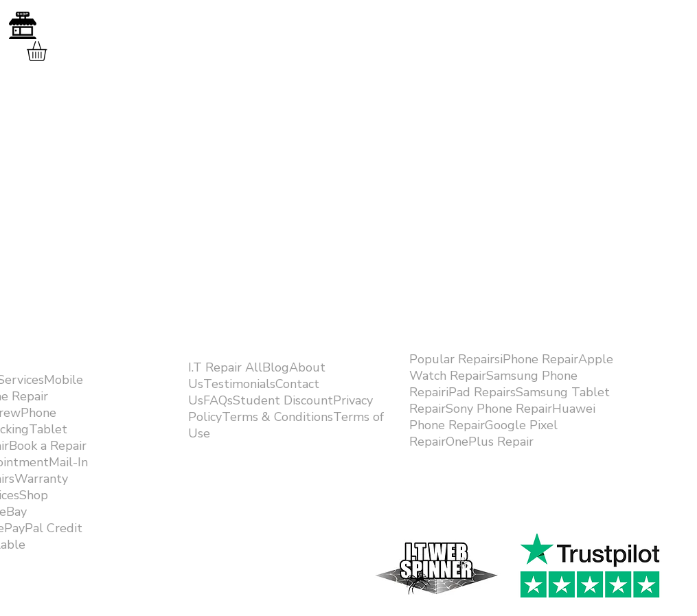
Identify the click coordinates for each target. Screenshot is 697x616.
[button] (48, 51)
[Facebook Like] (584, 516)
